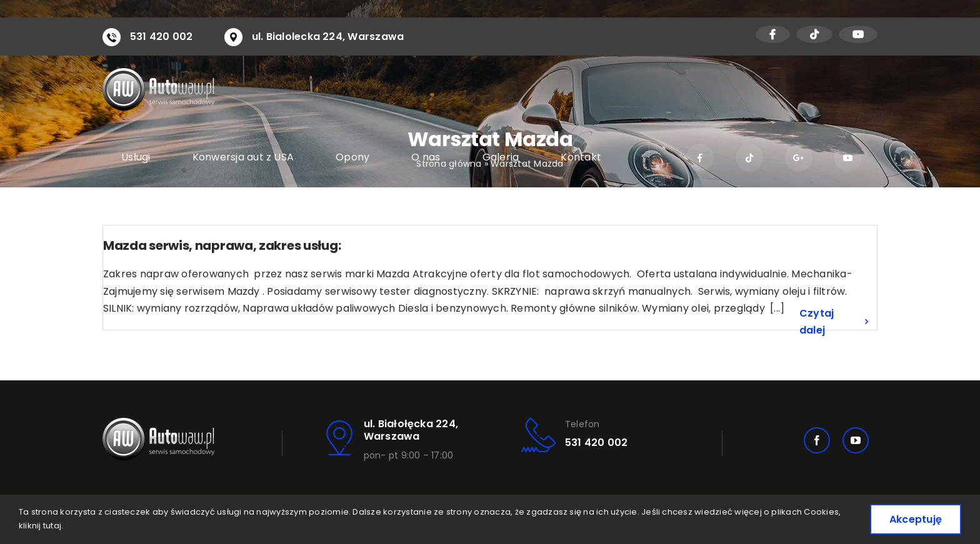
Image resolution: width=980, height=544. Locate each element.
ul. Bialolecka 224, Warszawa (328, 37)
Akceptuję (916, 519)
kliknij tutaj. (41, 526)
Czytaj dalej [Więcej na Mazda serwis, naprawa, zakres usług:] (817, 322)
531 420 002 (162, 37)
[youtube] (856, 440)
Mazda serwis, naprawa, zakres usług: (222, 245)
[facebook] (817, 440)
